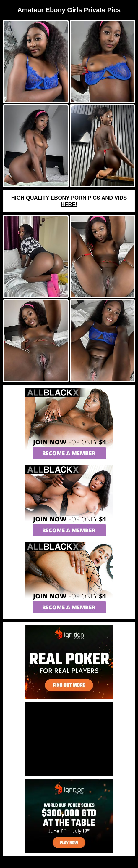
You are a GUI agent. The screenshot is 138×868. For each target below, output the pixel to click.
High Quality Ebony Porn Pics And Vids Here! (69, 201)
